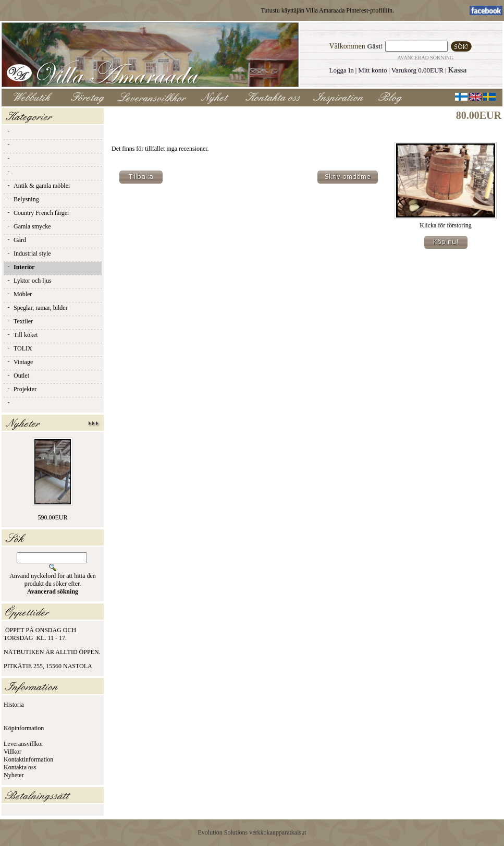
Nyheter (14, 775)
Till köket (22, 335)
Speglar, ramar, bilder (37, 308)
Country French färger (38, 213)
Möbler (19, 294)
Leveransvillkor (23, 744)
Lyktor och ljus (29, 281)
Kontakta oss (20, 767)
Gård (16, 240)
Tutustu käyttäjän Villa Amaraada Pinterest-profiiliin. (327, 10)
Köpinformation (24, 728)
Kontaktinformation (28, 759)
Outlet (18, 376)
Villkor (13, 752)
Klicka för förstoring (446, 222)
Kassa (457, 70)
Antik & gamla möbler (38, 186)
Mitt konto (372, 70)
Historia (14, 705)
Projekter (21, 389)
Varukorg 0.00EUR (417, 70)
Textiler (20, 321)
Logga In (341, 70)
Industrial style (29, 253)
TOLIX (19, 348)
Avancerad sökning (426, 58)
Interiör (21, 267)
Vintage (20, 362)
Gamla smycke (29, 226)
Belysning (23, 199)
